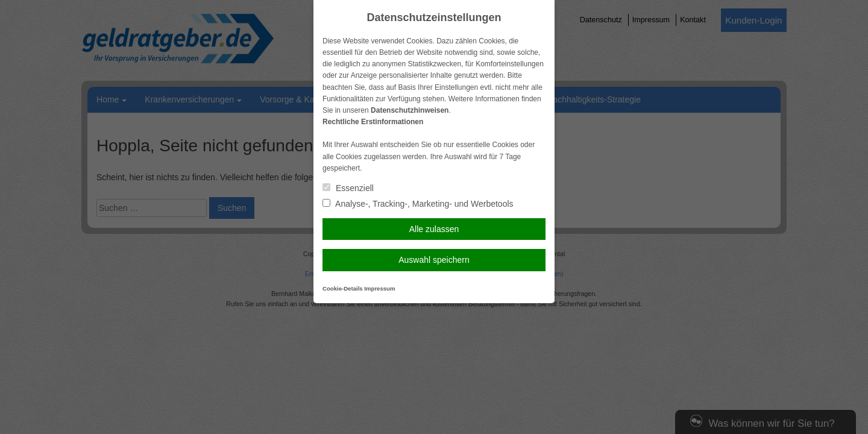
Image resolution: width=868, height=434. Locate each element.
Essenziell (348, 188)
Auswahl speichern (434, 260)
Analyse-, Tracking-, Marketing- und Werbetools (418, 204)
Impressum (379, 288)
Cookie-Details (343, 288)
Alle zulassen (434, 229)
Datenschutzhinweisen (410, 110)
